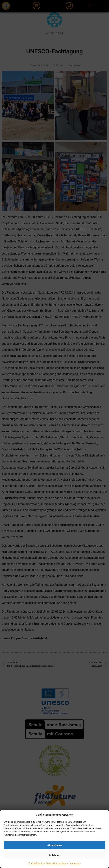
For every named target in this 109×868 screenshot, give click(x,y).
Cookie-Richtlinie (37, 863)
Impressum (75, 863)
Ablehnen (54, 855)
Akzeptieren (54, 845)
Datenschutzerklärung (57, 863)
